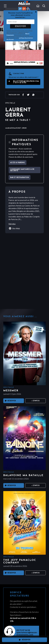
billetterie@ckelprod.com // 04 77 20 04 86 (26, 82)
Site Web (14, 228)
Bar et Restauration (20, 178)
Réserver (26, 640)
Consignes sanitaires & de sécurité (22, 170)
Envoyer (20, 26)
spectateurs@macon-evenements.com (26, 633)
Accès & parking (18, 163)
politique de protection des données (20, 39)
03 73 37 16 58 (23, 630)
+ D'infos (35, 401)
